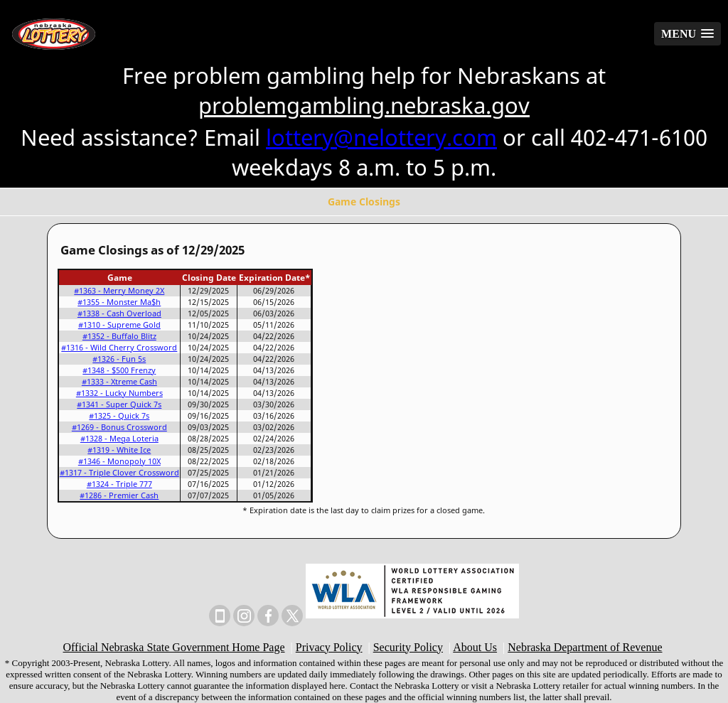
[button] (687, 34)
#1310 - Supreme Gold (119, 325)
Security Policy (408, 647)
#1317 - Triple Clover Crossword (119, 473)
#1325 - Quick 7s (119, 416)
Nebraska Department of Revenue (585, 647)
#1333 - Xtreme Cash (119, 382)
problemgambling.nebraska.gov (364, 105)
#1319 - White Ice (119, 450)
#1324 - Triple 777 (119, 484)
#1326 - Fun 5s (119, 359)
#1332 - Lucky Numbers (119, 393)
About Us (475, 647)
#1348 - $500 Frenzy (119, 370)
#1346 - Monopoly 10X (119, 461)
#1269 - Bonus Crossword (119, 427)
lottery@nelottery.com (381, 137)
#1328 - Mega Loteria (119, 439)
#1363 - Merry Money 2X (119, 291)
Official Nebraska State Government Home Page (174, 647)
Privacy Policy (329, 647)
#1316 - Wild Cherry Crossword (119, 348)
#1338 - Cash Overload (119, 313)
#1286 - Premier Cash (119, 495)
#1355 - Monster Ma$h (119, 302)
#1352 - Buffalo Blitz (119, 336)
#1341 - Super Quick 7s (119, 404)
